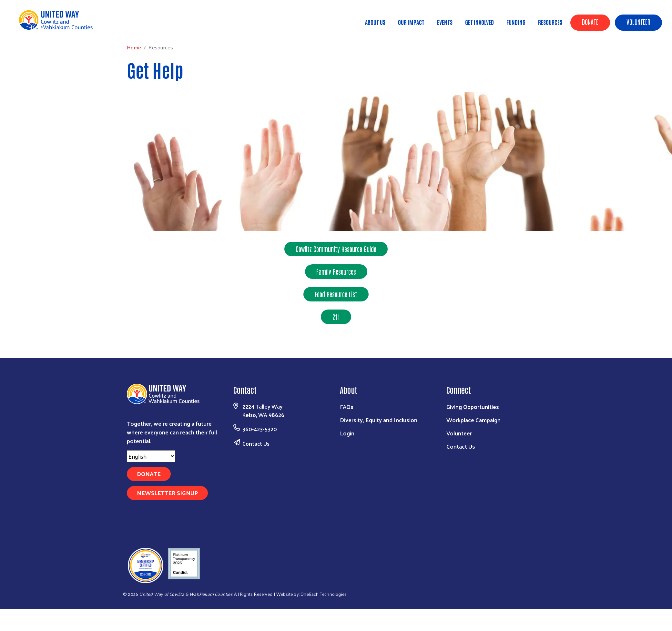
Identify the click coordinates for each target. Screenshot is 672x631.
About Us (375, 22)
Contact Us (256, 443)
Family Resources (336, 271)
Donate (590, 22)
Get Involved (479, 22)
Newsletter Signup (167, 493)
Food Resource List (336, 294)
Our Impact (411, 22)
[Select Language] (151, 456)
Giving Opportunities (473, 407)
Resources (550, 22)
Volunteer (638, 22)
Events (445, 22)
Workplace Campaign (473, 420)
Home (38, 28)
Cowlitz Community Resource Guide (336, 249)
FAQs (347, 407)
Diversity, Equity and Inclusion (379, 420)
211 (336, 317)
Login (347, 433)
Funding (516, 22)
